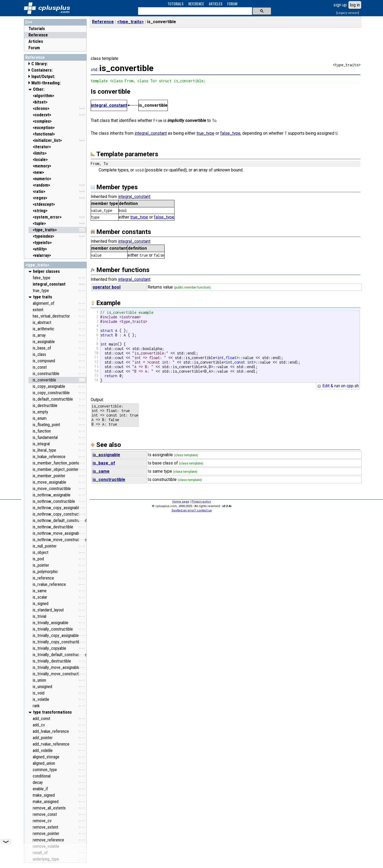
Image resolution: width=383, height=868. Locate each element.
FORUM (232, 4)
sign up (340, 5)
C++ (29, 22)
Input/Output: (43, 77)
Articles (36, 41)
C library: (39, 64)
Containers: (42, 70)
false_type (230, 133)
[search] (195, 11)
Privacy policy (201, 502)
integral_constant (109, 105)
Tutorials (37, 29)
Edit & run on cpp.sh (338, 386)
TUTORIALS (176, 4)
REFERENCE (196, 4)
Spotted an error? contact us (192, 510)
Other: (39, 89)
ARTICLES (216, 4)
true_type (205, 133)
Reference (38, 35)
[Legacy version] (348, 13)
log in (355, 5)
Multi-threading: (46, 83)
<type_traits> (37, 265)
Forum (34, 48)
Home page (181, 502)
